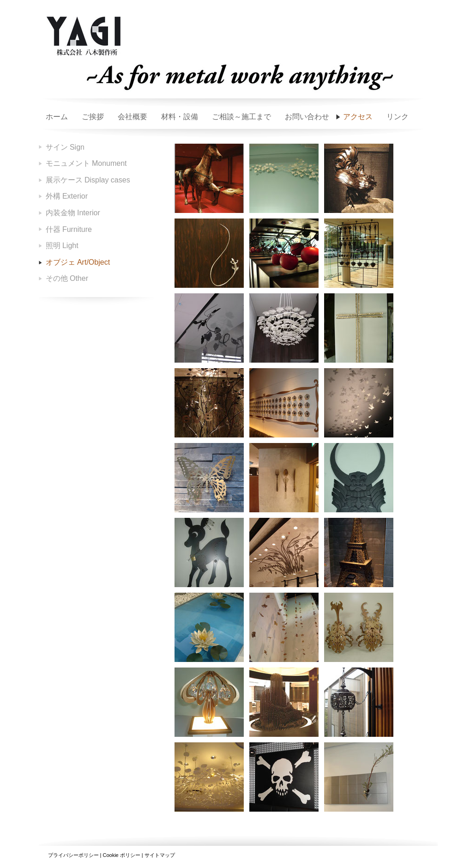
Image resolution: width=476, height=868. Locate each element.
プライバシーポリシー (73, 855)
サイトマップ (160, 855)
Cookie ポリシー (121, 855)
